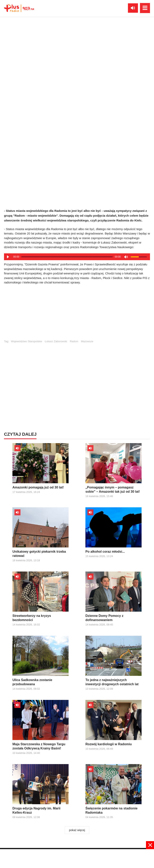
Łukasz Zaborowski (56, 341)
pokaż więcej (77, 830)
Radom (74, 341)
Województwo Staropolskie (27, 341)
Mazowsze (87, 341)
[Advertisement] (77, 314)
